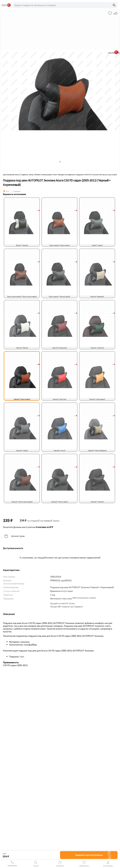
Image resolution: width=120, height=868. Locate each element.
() (84, 598)
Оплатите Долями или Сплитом (28, 527)
